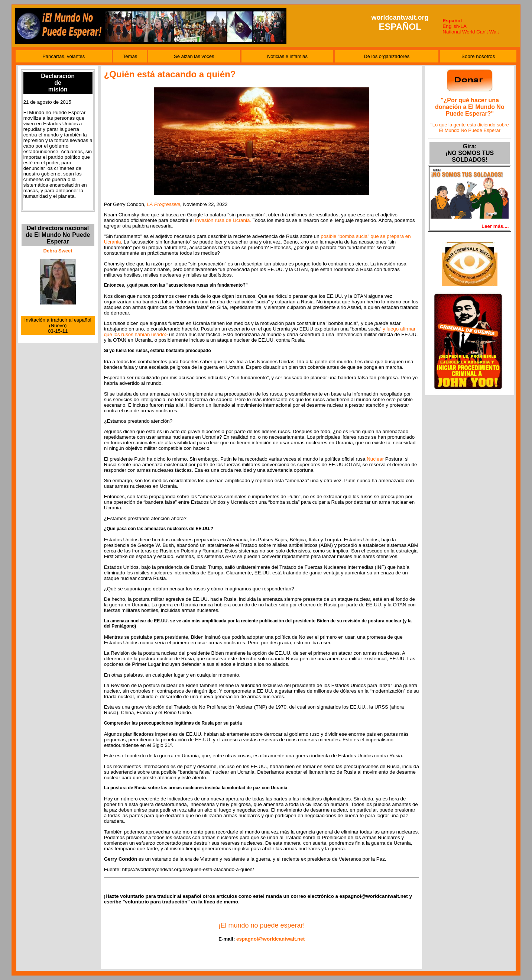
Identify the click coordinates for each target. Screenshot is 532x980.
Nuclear (375, 459)
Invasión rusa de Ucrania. (223, 220)
